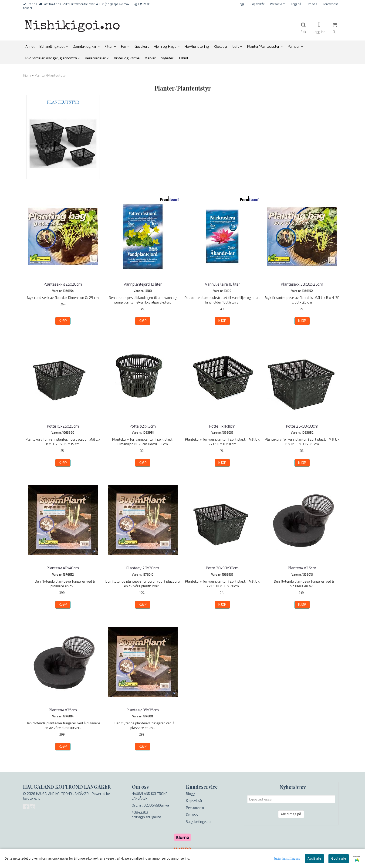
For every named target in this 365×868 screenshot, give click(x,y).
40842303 (140, 812)
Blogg (240, 4)
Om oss (312, 4)
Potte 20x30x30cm (222, 568)
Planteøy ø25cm (302, 568)
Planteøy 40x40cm (63, 568)
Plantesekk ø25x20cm (63, 284)
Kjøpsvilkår (257, 4)
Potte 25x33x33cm (302, 426)
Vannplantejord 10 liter (143, 284)
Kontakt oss (331, 4)
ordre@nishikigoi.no (146, 817)
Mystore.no (32, 799)
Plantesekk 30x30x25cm (302, 284)
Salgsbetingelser (199, 822)
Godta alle (339, 858)
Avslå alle (314, 858)
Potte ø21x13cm (143, 426)
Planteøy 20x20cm (143, 568)
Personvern (278, 4)
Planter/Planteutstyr (51, 76)
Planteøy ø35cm (63, 710)
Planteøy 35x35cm (143, 710)
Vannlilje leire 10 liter (222, 284)
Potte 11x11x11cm (222, 426)
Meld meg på (291, 814)
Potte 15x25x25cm (63, 426)
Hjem (27, 76)
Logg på (296, 4)
